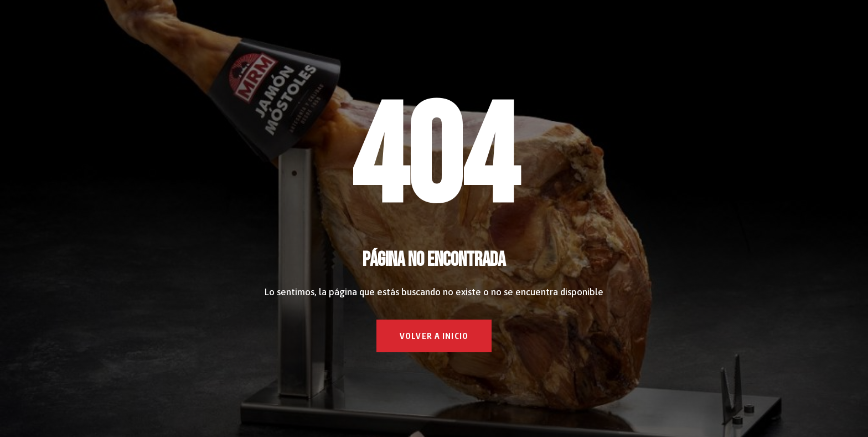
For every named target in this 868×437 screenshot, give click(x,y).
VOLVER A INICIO (434, 336)
